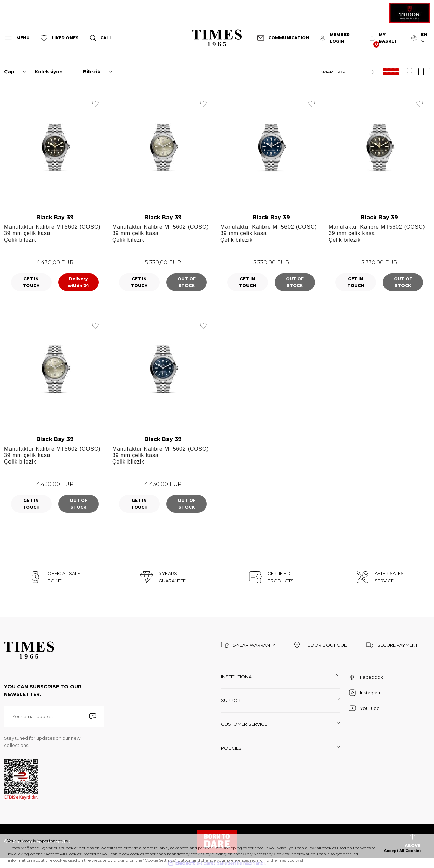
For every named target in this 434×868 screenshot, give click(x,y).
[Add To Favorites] (95, 104)
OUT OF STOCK (187, 282)
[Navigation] (17, 38)
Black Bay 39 (55, 217)
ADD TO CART (79, 282)
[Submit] (93, 716)
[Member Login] (339, 38)
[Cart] (385, 38)
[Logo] (217, 38)
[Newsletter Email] (54, 716)
